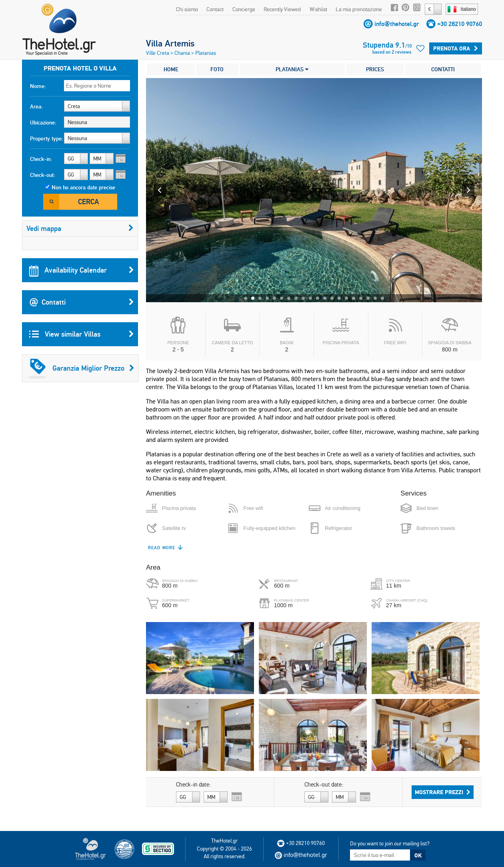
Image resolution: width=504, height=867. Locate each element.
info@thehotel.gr (397, 24)
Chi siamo (187, 9)
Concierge (244, 9)
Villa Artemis (170, 43)
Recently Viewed (282, 9)
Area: (36, 106)
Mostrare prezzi (443, 792)
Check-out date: (324, 785)
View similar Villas (82, 334)
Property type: (47, 138)
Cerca (88, 202)
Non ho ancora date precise (83, 187)
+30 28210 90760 (460, 24)
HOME (171, 69)
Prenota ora (456, 48)
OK (418, 855)
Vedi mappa (80, 228)
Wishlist (318, 9)
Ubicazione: (43, 122)
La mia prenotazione (359, 9)
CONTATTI (443, 69)
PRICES (375, 69)
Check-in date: (193, 785)
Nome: (38, 86)
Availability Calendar (82, 270)
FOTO (217, 69)
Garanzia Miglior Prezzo (81, 368)
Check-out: (43, 175)
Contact (215, 9)
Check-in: (41, 159)
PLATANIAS (292, 69)
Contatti (82, 302)
